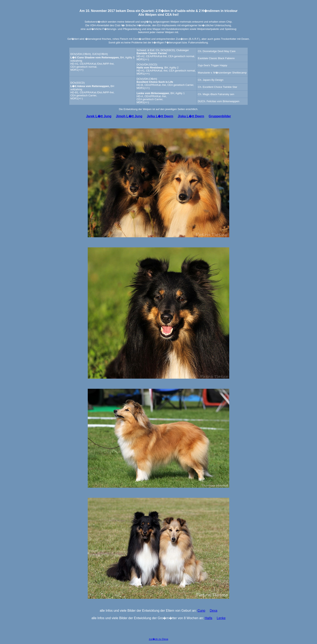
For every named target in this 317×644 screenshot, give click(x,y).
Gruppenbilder (220, 116)
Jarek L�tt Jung (99, 116)
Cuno (201, 611)
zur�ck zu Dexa (158, 639)
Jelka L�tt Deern (160, 116)
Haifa (208, 618)
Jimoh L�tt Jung (129, 116)
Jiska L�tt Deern (191, 116)
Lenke (221, 618)
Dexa (213, 611)
